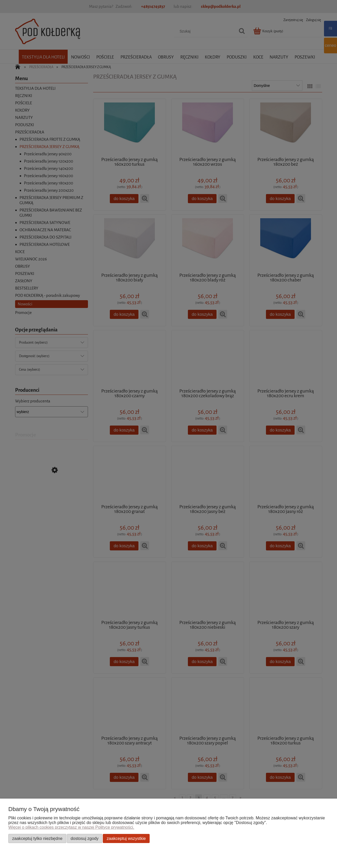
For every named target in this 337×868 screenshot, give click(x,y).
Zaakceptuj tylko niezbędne (37, 838)
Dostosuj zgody (84, 838)
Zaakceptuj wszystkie (126, 838)
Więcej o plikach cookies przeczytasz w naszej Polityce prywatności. (71, 827)
